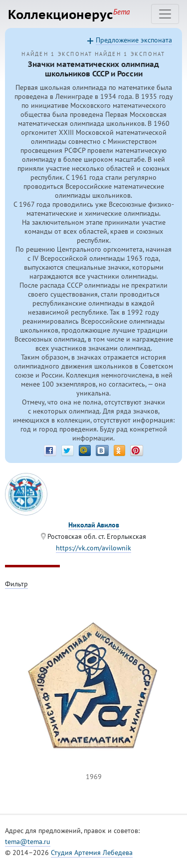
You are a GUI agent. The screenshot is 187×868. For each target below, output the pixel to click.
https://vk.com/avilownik (93, 548)
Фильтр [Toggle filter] (16, 584)
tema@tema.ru (28, 842)
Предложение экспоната (134, 40)
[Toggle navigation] (165, 14)
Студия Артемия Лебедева (92, 853)
